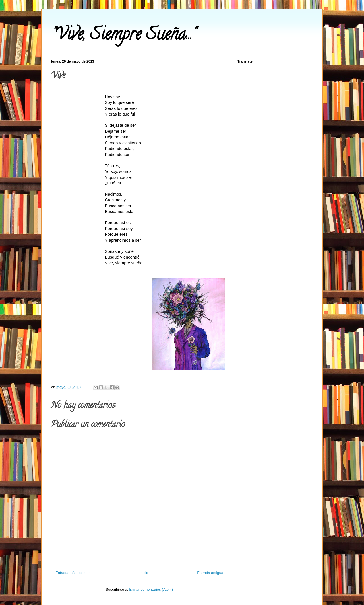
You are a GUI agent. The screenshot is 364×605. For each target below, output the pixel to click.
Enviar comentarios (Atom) (151, 589)
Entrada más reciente (73, 573)
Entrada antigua (210, 573)
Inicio (144, 573)
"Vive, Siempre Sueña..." (123, 36)
